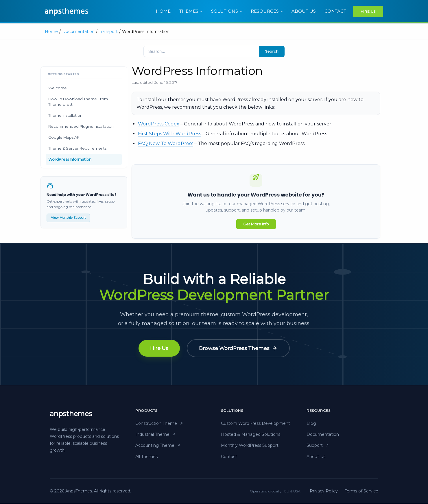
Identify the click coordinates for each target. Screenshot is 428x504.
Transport (108, 31)
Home (163, 11)
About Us (316, 457)
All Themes (146, 457)
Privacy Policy (324, 492)
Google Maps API (64, 137)
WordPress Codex (159, 124)
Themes (189, 11)
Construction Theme (159, 424)
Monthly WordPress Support (250, 446)
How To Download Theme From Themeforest (78, 101)
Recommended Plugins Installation (81, 126)
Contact (335, 11)
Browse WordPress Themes (238, 349)
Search (272, 51)
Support (318, 446)
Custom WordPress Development (255, 424)
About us (304, 11)
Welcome (58, 88)
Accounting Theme (158, 446)
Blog (311, 424)
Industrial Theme (155, 435)
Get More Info (256, 224)
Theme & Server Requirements (77, 148)
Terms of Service (361, 492)
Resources (265, 11)
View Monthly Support (68, 218)
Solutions (225, 11)
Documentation (78, 31)
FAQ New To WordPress (166, 143)
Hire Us (368, 11)
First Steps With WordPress (169, 134)
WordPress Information (70, 159)
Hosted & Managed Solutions (251, 435)
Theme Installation (65, 115)
